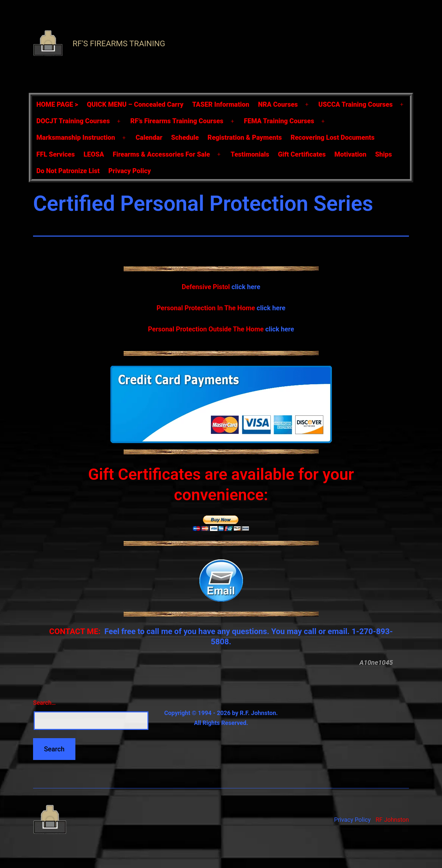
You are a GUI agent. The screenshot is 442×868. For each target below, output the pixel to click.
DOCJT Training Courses (73, 121)
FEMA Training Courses (279, 121)
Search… (44, 703)
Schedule (185, 137)
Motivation (351, 154)
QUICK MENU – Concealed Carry (135, 104)
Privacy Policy (130, 171)
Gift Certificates (302, 154)
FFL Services (56, 154)
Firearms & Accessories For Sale (161, 154)
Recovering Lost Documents (333, 137)
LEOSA (94, 154)
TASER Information (221, 104)
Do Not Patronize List (68, 171)
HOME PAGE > (57, 104)
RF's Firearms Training (119, 44)
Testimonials (250, 154)
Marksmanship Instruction (76, 137)
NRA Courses (278, 104)
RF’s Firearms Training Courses (177, 121)
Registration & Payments (245, 137)
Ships (384, 154)
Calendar (149, 137)
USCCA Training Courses (356, 104)
